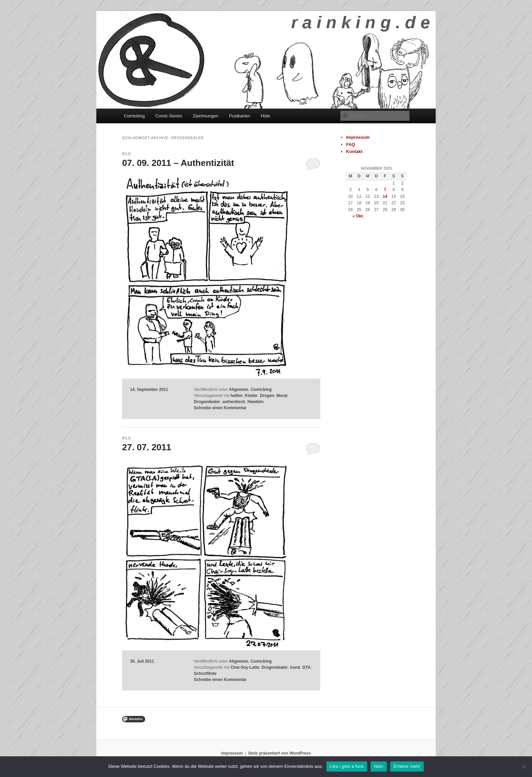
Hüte (265, 116)
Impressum (358, 137)
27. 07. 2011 (147, 447)
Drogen (267, 396)
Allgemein (239, 390)
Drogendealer (207, 402)
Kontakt (354, 151)
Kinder (251, 396)
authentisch (234, 402)
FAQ (351, 144)
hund (295, 667)
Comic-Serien (169, 116)
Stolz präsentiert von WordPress (279, 753)
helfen (236, 396)
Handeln (255, 402)
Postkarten (240, 116)
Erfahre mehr (407, 766)
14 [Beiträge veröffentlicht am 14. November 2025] (385, 196)
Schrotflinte (205, 674)
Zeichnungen (205, 116)
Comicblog (134, 116)
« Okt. (358, 216)
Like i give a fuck (347, 766)
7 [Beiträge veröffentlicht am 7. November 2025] (385, 190)
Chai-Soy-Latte (245, 667)
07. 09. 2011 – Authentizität (178, 163)
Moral (282, 396)
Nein (379, 766)
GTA (306, 667)
